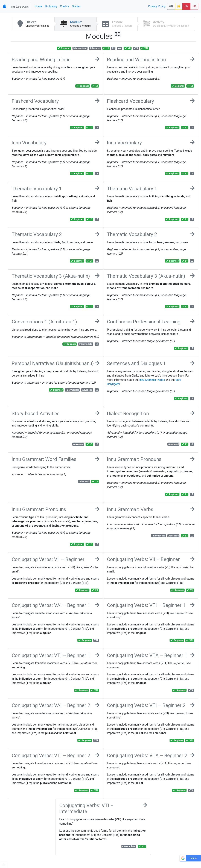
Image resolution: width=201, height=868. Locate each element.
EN (186, 6)
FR (194, 6)
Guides (76, 6)
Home (38, 6)
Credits (65, 6)
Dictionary (51, 6)
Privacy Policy (157, 6)
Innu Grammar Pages (152, 380)
